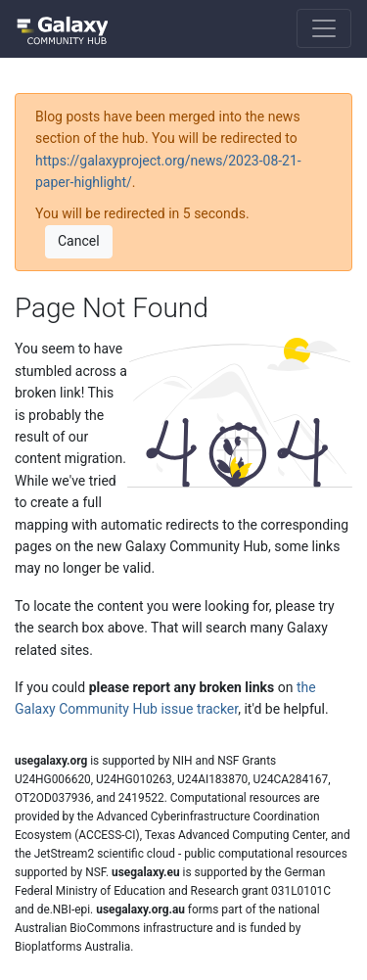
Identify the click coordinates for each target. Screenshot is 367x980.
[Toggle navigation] (324, 28)
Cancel (79, 241)
